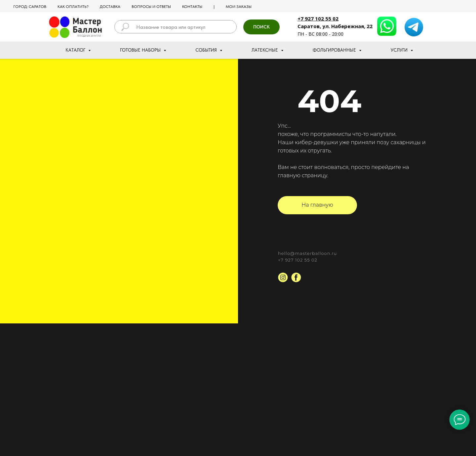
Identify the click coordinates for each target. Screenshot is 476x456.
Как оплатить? (73, 7)
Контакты (192, 7)
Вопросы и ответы (151, 7)
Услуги (400, 50)
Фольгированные (335, 50)
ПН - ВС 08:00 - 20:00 (320, 34)
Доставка (110, 7)
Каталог (76, 50)
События (207, 50)
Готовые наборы (141, 50)
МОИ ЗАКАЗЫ (239, 7)
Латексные (265, 50)
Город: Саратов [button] (30, 7)
